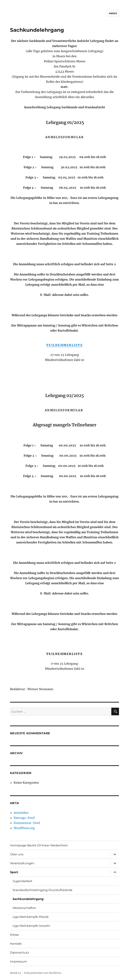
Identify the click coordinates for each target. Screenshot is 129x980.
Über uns (17, 854)
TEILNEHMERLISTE (64, 345)
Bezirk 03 (15, 973)
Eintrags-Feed (24, 818)
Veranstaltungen (22, 863)
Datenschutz (19, 953)
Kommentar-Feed (27, 823)
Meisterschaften (24, 908)
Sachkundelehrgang (28, 899)
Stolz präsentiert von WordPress (43, 973)
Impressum (18, 961)
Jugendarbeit (22, 881)
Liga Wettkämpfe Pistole (31, 917)
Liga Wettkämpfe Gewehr (31, 926)
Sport (14, 872)
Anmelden (21, 813)
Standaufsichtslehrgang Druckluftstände (42, 890)
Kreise (14, 935)
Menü (113, 13)
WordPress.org (24, 828)
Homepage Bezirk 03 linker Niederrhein (39, 845)
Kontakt (16, 944)
